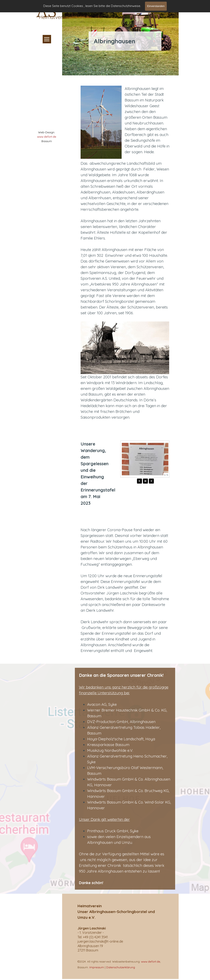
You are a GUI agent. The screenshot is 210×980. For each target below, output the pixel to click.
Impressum (97, 967)
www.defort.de (47, 137)
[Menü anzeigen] (47, 39)
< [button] (139, 481)
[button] (145, 481)
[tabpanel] (47, 136)
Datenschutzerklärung (121, 967)
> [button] (151, 481)
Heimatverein (54, 17)
